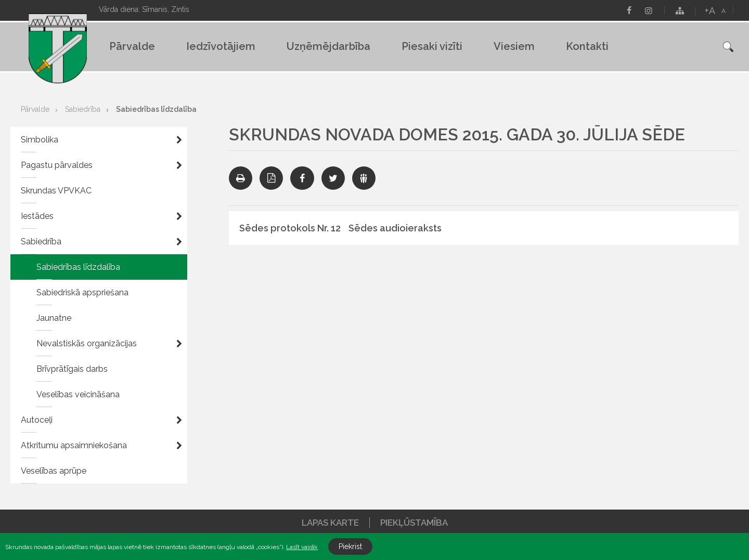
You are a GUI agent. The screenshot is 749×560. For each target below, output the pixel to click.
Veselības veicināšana (78, 394)
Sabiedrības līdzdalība (156, 109)
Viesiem (514, 46)
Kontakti (587, 46)
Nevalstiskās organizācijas (87, 343)
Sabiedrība (83, 109)
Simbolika (40, 140)
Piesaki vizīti (432, 46)
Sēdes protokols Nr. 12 (290, 228)
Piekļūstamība (414, 523)
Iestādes (37, 216)
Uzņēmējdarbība (328, 46)
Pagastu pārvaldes (57, 165)
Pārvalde (132, 46)
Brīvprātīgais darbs (72, 369)
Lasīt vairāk (302, 547)
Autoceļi (37, 420)
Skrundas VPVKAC (56, 191)
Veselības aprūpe (54, 471)
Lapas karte (330, 523)
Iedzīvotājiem (221, 46)
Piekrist (350, 546)
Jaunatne (54, 318)
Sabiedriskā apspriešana (82, 292)
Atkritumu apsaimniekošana (74, 445)
